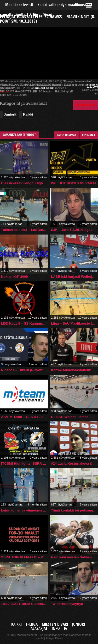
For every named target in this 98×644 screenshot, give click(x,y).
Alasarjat (39, 629)
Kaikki (50, 88)
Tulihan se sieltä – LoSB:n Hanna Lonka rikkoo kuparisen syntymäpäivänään (25, 230)
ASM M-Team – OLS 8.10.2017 (25, 417)
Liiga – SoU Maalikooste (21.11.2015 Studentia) (74, 323)
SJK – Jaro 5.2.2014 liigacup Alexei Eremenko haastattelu (74, 230)
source (4, 91)
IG (66, 629)
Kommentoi (86, 105)
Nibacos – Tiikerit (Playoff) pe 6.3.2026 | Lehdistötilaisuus (25, 370)
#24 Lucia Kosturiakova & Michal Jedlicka (74, 463)
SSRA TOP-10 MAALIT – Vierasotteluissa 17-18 (25, 557)
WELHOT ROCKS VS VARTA (74, 183)
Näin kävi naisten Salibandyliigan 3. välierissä (74, 557)
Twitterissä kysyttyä (67, 604)
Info (56, 629)
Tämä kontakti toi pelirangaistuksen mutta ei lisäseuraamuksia (74, 510)
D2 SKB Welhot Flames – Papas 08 (74, 417)
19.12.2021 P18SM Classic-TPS (25, 604)
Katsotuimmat (67, 135)
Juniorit (40, 88)
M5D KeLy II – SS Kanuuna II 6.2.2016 (25, 323)
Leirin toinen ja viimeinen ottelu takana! (25, 510)
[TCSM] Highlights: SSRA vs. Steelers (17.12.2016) (25, 463)
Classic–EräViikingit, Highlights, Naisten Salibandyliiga (25, 183)
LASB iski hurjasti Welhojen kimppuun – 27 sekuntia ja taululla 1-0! (74, 277)
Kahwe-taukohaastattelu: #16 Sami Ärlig (74, 370)
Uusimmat (89, 135)
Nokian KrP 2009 (14, 277)
